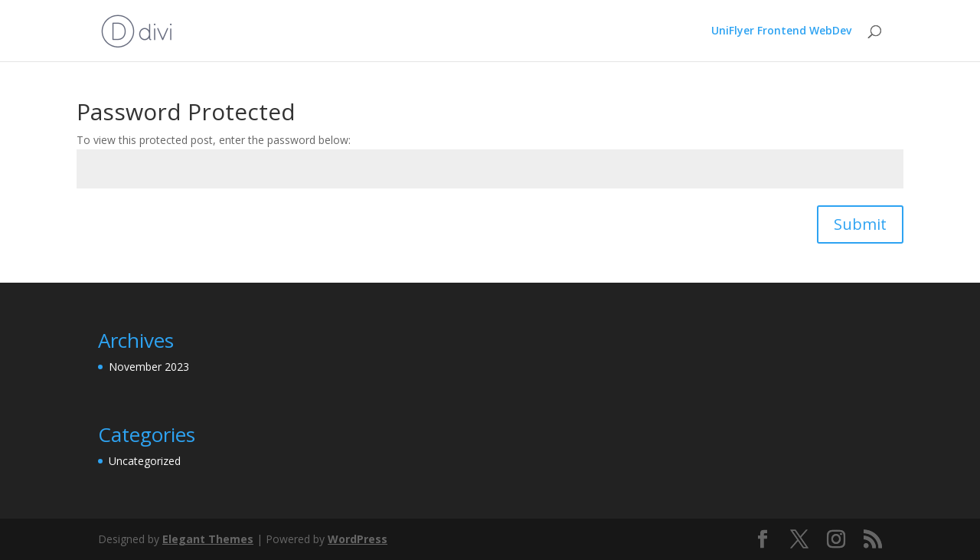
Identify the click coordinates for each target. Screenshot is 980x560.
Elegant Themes (208, 539)
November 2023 (149, 367)
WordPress (358, 539)
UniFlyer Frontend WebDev (781, 31)
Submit (860, 224)
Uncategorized (145, 461)
